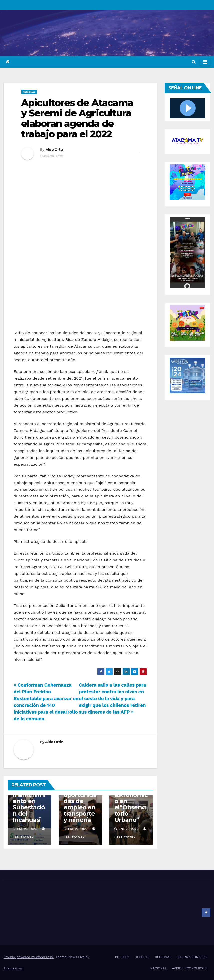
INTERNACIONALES (191, 957)
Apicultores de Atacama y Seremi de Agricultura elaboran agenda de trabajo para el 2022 (77, 118)
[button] (194, 62)
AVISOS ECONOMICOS (189, 968)
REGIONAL (29, 92)
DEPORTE (142, 957)
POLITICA (122, 957)
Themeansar (13, 968)
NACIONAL (158, 968)
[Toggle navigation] (205, 62)
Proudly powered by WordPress (29, 957)
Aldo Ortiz (54, 150)
